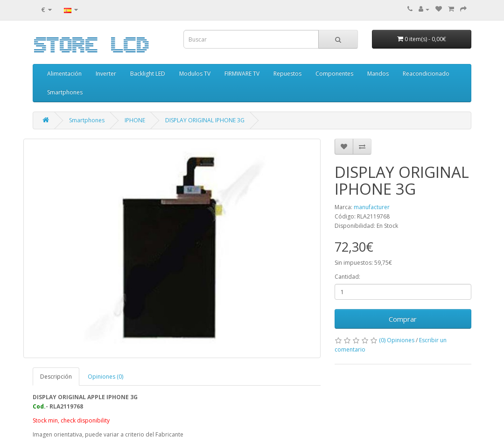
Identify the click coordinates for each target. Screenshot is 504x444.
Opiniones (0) (105, 377)
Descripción (56, 377)
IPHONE (135, 120)
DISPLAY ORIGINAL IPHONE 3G (205, 120)
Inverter (106, 74)
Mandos (378, 74)
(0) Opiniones (397, 340)
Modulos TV (195, 74)
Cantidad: (347, 277)
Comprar (403, 319)
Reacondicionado (426, 74)
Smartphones (65, 92)
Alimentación (64, 74)
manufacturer (372, 207)
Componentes (334, 74)
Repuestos (287, 74)
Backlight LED (148, 74)
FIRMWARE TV (242, 74)
